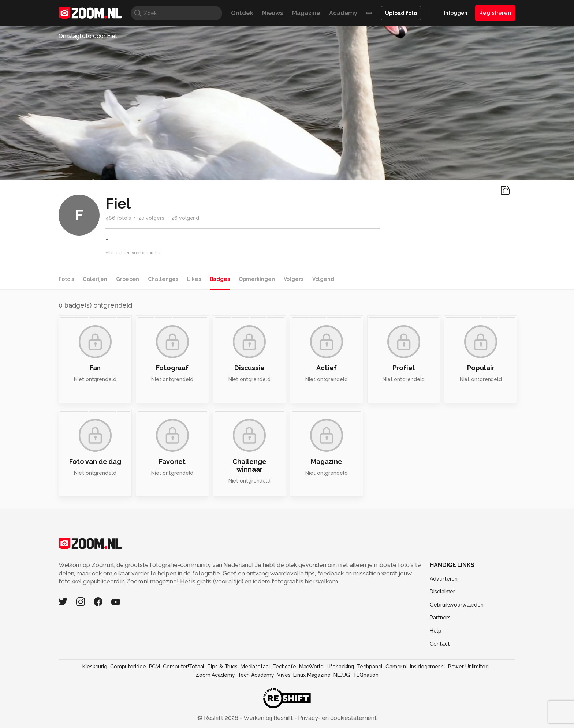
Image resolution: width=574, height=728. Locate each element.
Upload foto (401, 13)
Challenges (163, 279)
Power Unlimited (468, 667)
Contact (440, 644)
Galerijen (95, 279)
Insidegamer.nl (427, 667)
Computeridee (128, 667)
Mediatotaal (255, 667)
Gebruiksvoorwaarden (457, 605)
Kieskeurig (95, 667)
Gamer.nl (396, 667)
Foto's (66, 279)
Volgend (323, 279)
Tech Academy (256, 675)
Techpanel (370, 667)
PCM (155, 667)
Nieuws (273, 13)
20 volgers (151, 218)
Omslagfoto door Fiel (88, 36)
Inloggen (456, 13)
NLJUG (342, 675)
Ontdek (242, 13)
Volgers (294, 279)
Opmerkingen (257, 279)
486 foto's (118, 218)
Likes (194, 279)
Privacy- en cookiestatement (337, 718)
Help (436, 631)
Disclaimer (442, 592)
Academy (343, 13)
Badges (220, 279)
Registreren (495, 13)
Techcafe (285, 667)
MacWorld (311, 667)
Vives (284, 675)
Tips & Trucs (222, 667)
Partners (440, 618)
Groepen (128, 279)
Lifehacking (340, 667)
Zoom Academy (215, 675)
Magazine (306, 13)
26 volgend (185, 218)
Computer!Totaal (184, 667)
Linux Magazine (312, 675)
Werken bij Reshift (268, 718)
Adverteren (444, 579)
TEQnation (366, 675)
